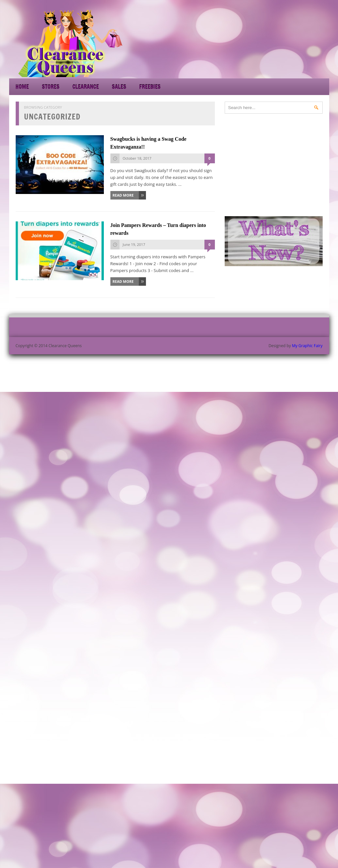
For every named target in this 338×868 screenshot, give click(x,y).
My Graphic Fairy (307, 346)
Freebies (150, 87)
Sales (119, 87)
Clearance (86, 87)
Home (22, 87)
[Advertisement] (270, 42)
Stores (50, 87)
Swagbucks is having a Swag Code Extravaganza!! (148, 143)
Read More (123, 195)
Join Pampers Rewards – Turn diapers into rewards (158, 229)
